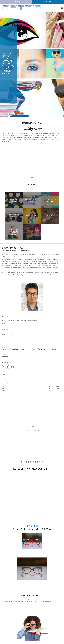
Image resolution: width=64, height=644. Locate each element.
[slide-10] (39, 462)
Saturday (32, 388)
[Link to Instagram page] (12, 367)
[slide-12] (43, 462)
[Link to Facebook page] (8, 367)
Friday (32, 386)
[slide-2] (32, 426)
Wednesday (32, 382)
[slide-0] (31, 178)
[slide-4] (36, 426)
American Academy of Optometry (21, 261)
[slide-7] (34, 462)
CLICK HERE (32, 526)
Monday (32, 378)
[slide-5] (30, 462)
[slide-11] (41, 462)
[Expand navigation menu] (62, 8)
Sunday (32, 390)
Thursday (32, 384)
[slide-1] (33, 178)
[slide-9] (37, 462)
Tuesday (32, 380)
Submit (5, 355)
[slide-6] (32, 462)
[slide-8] (36, 462)
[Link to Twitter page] (3, 367)
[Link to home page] (22, 8)
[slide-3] (34, 426)
